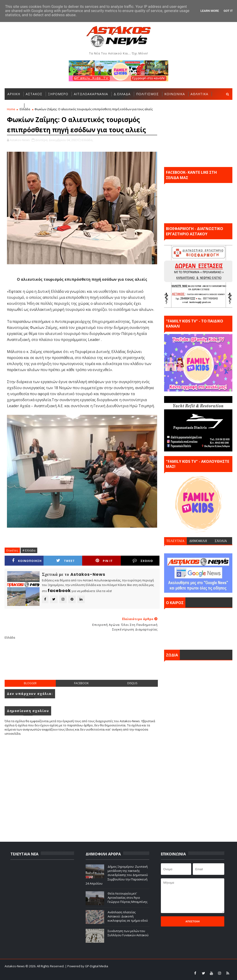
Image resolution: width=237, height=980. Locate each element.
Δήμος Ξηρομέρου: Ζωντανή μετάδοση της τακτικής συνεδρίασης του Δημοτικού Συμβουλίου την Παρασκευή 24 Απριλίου (117, 875)
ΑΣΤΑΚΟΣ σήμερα (198, 628)
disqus (132, 683)
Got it (228, 11)
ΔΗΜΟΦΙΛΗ (198, 541)
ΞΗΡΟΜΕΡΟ (58, 94)
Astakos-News (15, 966)
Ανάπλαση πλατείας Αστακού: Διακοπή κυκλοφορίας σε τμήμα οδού (128, 916)
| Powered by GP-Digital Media (87, 966)
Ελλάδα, (87, 140)
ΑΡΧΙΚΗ (14, 94)
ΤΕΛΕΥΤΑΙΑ (175, 541)
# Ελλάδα (29, 550)
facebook (81, 683)
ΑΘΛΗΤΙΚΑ (199, 94)
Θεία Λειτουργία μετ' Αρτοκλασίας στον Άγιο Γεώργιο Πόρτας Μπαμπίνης (128, 898)
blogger (30, 683)
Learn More (210, 11)
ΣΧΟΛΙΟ (143, 561)
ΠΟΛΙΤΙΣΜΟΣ (147, 94)
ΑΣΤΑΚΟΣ (34, 94)
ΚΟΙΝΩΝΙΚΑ (175, 94)
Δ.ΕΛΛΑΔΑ (122, 94)
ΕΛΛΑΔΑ (14, 106)
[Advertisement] (89, 663)
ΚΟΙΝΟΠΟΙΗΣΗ (27, 561)
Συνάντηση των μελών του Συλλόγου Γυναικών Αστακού (128, 933)
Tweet (65, 561)
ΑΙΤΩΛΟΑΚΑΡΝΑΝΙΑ (91, 94)
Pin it (104, 561)
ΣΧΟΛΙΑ (221, 541)
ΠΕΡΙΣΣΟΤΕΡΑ (39, 106)
